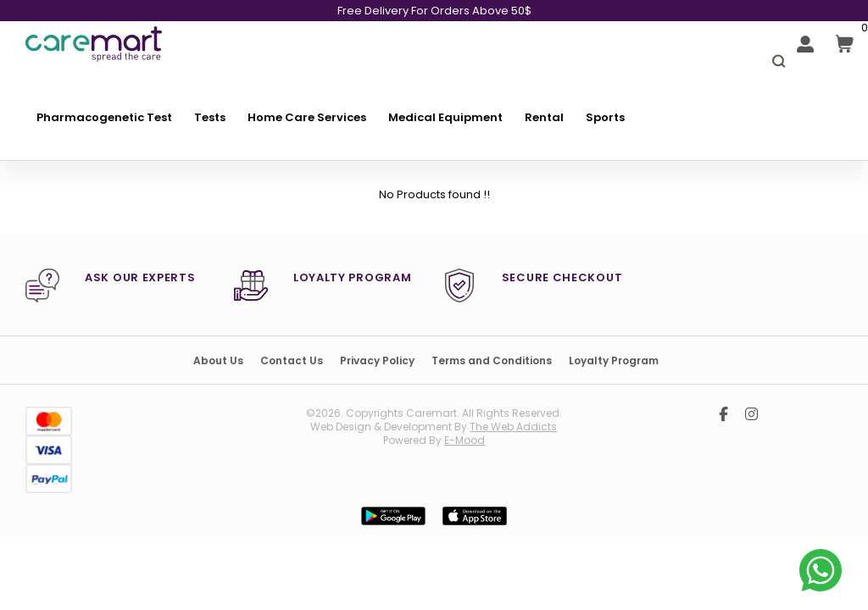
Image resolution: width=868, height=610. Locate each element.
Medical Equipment (445, 117)
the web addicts (513, 427)
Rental (544, 117)
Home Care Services (307, 117)
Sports (605, 117)
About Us (218, 360)
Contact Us (292, 360)
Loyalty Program (614, 360)
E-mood (465, 440)
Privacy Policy (377, 360)
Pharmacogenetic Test (104, 117)
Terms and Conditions (492, 360)
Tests (210, 117)
